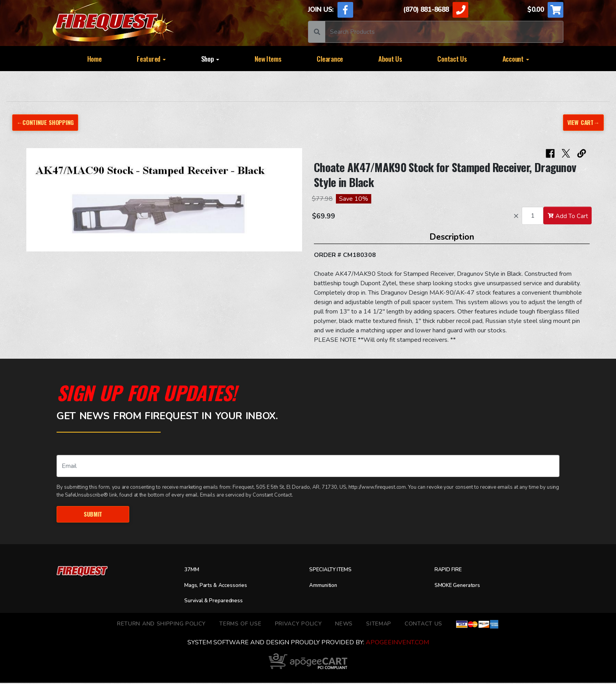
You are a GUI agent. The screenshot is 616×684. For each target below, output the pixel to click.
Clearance (330, 59)
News (344, 625)
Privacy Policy (299, 625)
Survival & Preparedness (219, 602)
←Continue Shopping (49, 122)
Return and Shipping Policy (161, 625)
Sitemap (379, 625)
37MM (193, 571)
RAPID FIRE (451, 571)
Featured (151, 59)
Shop (210, 59)
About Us (390, 59)
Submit (93, 515)
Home (94, 59)
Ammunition (326, 587)
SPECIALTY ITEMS (335, 571)
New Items (268, 59)
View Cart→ (581, 122)
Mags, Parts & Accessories (222, 587)
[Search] (444, 32)
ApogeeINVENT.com (397, 644)
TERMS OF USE (240, 625)
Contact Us (452, 59)
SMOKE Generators (462, 587)
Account (516, 59)
